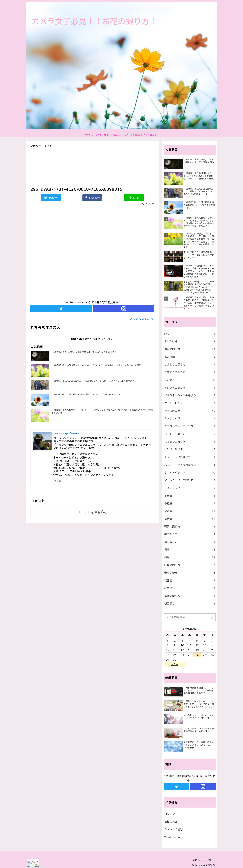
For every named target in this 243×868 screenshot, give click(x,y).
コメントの (173, 829)
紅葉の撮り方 (190, 565)
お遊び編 (190, 357)
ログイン (170, 814)
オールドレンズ (190, 403)
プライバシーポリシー (203, 860)
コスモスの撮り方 (190, 434)
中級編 (190, 503)
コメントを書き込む (92, 512)
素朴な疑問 (190, 573)
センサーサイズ (190, 449)
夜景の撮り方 (190, 527)
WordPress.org (173, 837)
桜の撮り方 (190, 534)
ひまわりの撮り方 (190, 365)
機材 (190, 557)
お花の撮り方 (190, 349)
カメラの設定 (190, 411)
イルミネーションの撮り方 (190, 395)
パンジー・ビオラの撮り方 (190, 465)
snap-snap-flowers (67, 433)
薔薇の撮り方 (190, 596)
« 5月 (175, 664)
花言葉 (190, 588)
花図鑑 (190, 580)
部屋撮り (190, 604)
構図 (190, 550)
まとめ (190, 380)
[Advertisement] (92, 257)
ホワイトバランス (190, 473)
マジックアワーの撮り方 (190, 480)
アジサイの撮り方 (190, 388)
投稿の (171, 822)
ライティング (190, 488)
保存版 (190, 511)
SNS (190, 334)
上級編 (190, 496)
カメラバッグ (190, 418)
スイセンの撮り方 (190, 442)
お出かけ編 (190, 341)
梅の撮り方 (190, 542)
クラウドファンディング (190, 426)
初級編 (190, 519)
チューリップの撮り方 (190, 457)
